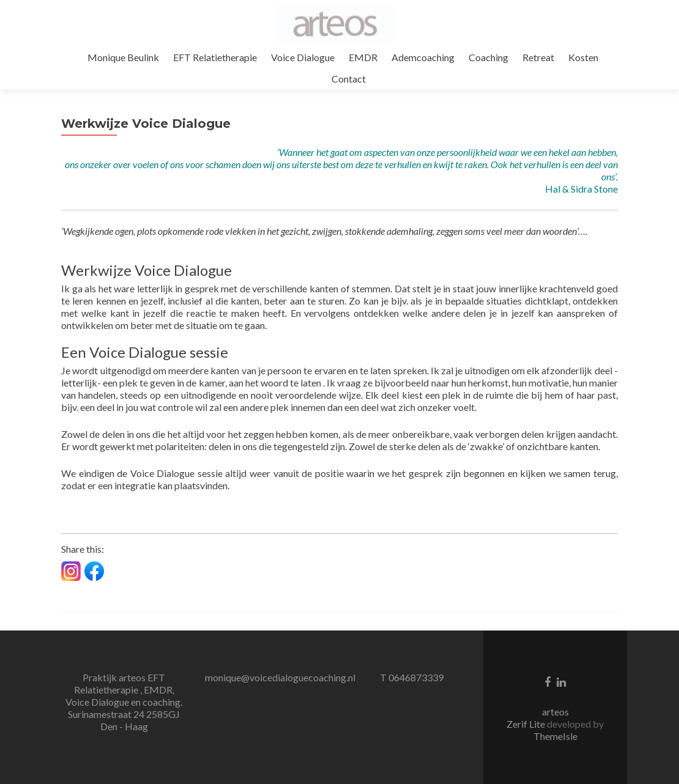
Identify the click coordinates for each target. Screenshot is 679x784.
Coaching (488, 57)
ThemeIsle (555, 736)
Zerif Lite (527, 724)
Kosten (583, 57)
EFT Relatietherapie (215, 57)
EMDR (363, 57)
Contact (349, 79)
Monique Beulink (123, 57)
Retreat (538, 57)
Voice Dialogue (303, 57)
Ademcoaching (423, 57)
